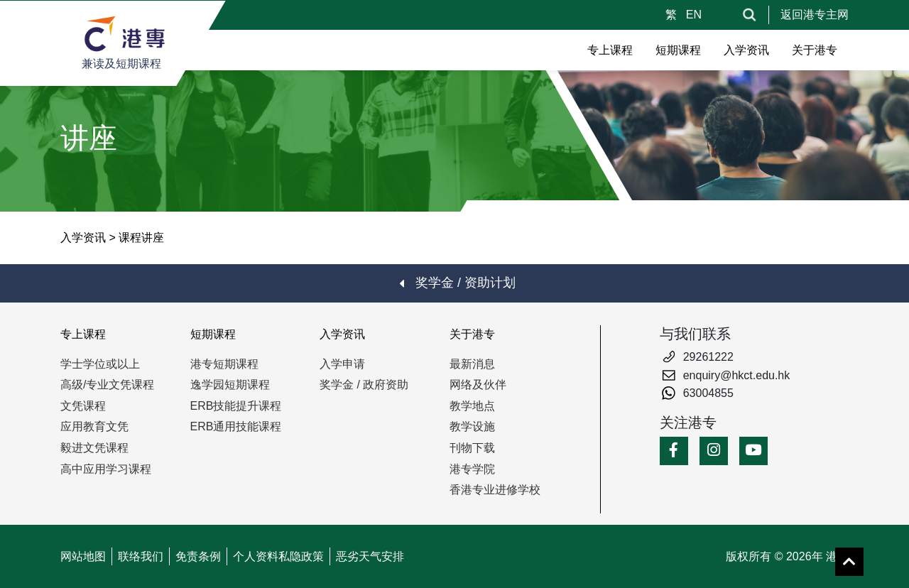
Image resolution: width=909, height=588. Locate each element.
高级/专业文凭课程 (107, 385)
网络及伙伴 (478, 385)
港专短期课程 (224, 364)
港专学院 (472, 469)
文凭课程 (83, 406)
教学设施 (472, 426)
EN (694, 15)
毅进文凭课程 (94, 448)
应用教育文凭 (94, 426)
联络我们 (141, 556)
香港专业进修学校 (495, 490)
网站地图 (83, 556)
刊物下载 (472, 448)
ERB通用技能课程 (236, 426)
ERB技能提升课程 (236, 406)
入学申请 (342, 364)
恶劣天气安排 (370, 556)
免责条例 (198, 556)
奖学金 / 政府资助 (364, 385)
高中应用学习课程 (106, 469)
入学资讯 (83, 238)
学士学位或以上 (100, 364)
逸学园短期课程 (230, 385)
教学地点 (472, 406)
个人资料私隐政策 (278, 556)
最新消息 (472, 364)
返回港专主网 (815, 15)
